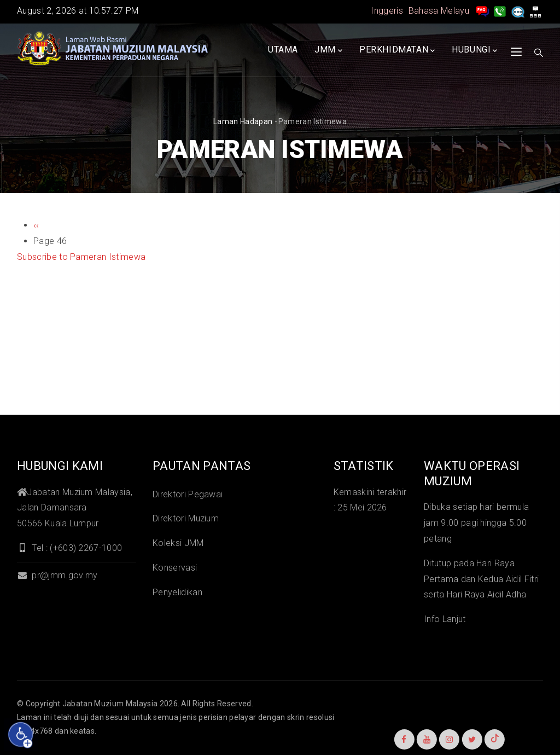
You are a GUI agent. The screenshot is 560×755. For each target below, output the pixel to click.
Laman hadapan (243, 121)
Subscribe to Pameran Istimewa (81, 257)
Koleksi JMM (178, 543)
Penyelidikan (177, 592)
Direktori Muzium (186, 518)
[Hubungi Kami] (500, 11)
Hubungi (475, 50)
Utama (283, 50)
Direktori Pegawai (188, 494)
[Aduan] (518, 11)
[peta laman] (535, 11)
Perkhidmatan (397, 50)
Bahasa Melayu (439, 11)
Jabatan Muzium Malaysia (110, 704)
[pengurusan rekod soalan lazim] (482, 11)
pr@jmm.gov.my (57, 575)
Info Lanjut (445, 619)
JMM (328, 50)
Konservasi (175, 568)
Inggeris (387, 11)
